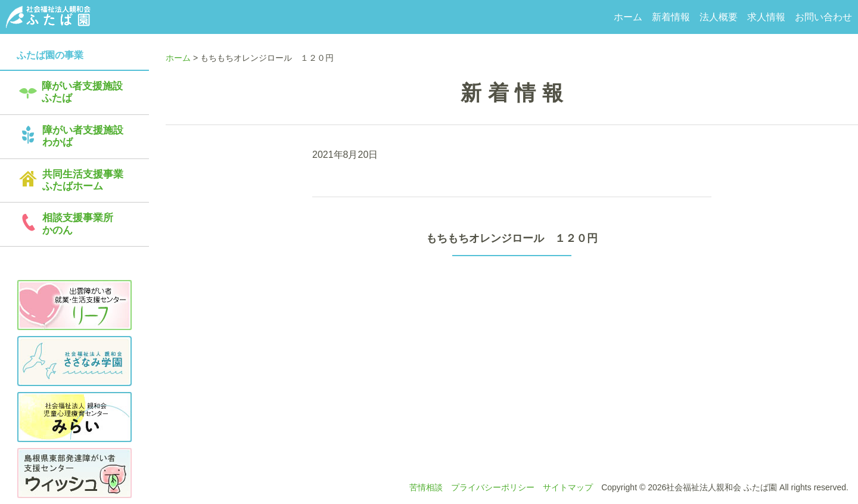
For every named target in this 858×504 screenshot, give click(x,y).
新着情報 (671, 17)
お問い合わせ (823, 17)
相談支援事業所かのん (78, 224)
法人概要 (719, 17)
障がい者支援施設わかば (83, 136)
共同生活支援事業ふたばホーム (83, 180)
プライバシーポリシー (493, 487)
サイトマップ (568, 487)
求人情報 (766, 17)
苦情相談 (426, 487)
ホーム (628, 17)
